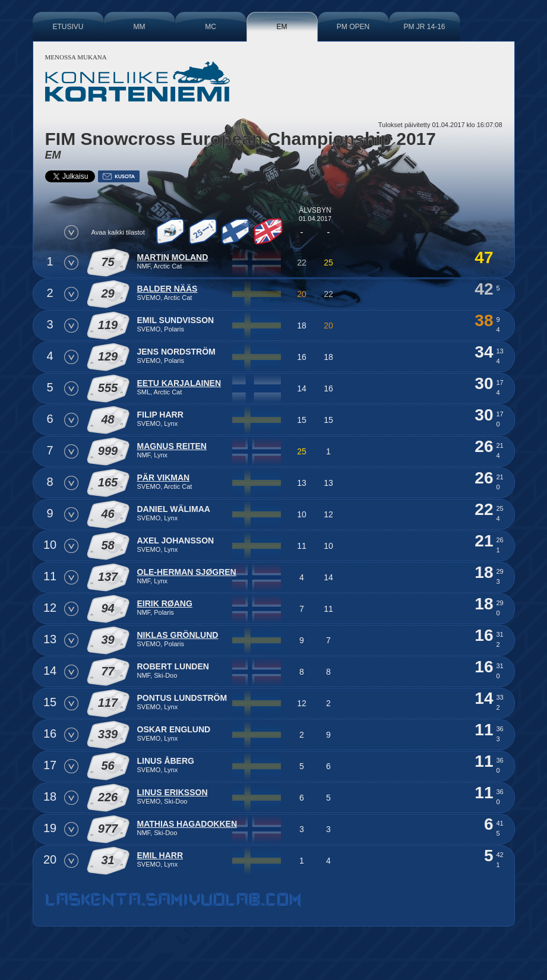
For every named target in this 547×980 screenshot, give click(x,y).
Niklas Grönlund (178, 635)
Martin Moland (173, 257)
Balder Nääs (167, 289)
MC (211, 27)
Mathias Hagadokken (187, 824)
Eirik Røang (165, 603)
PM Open (353, 27)
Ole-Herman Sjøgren (187, 572)
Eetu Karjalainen (179, 383)
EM (282, 27)
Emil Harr (160, 855)
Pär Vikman (164, 478)
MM (140, 27)
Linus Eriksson (173, 792)
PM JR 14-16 (424, 27)
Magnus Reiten (172, 446)
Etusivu (68, 27)
